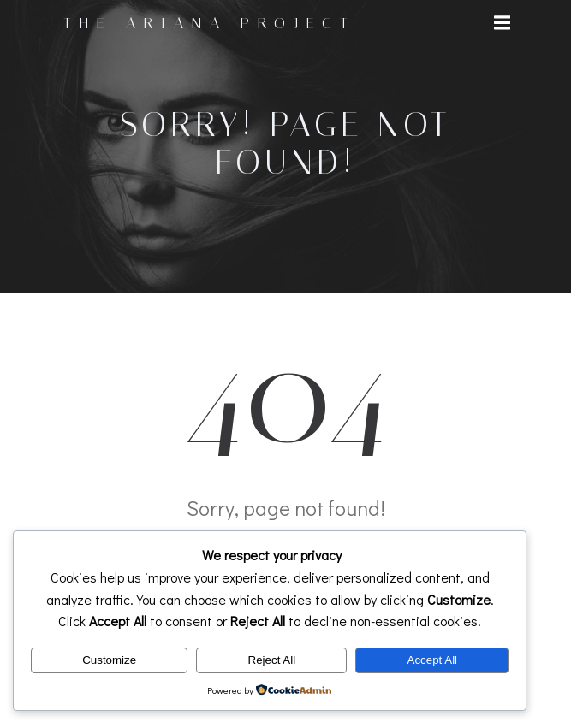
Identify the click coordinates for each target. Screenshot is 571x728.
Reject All (272, 660)
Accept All (433, 660)
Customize (109, 660)
